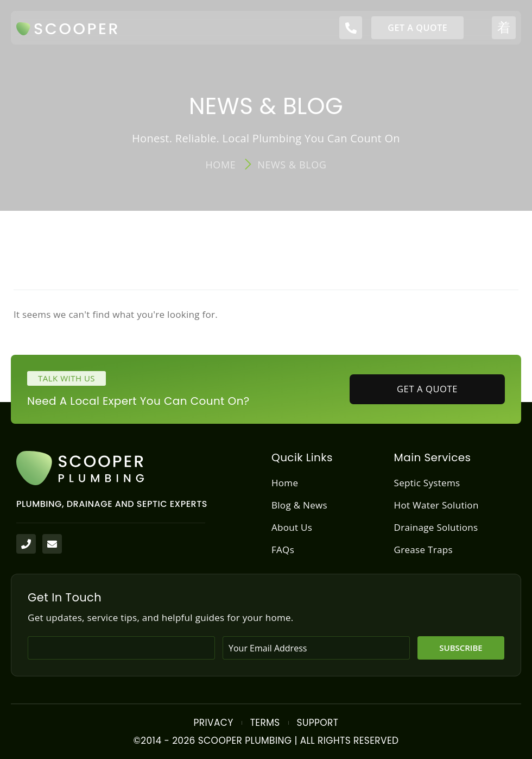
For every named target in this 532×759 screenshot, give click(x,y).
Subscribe (461, 648)
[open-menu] (504, 28)
